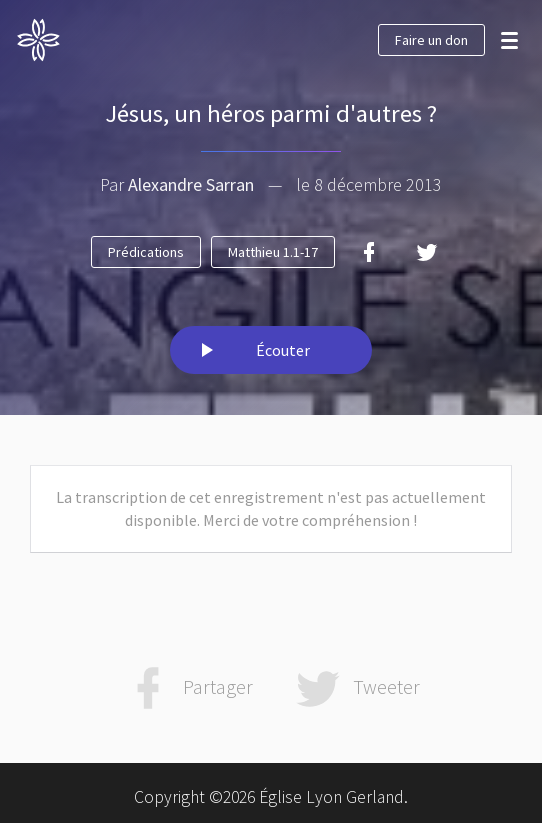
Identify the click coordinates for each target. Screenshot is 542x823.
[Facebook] (369, 252)
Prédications (146, 252)
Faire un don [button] (431, 40)
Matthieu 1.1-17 (273, 252)
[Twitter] (427, 252)
